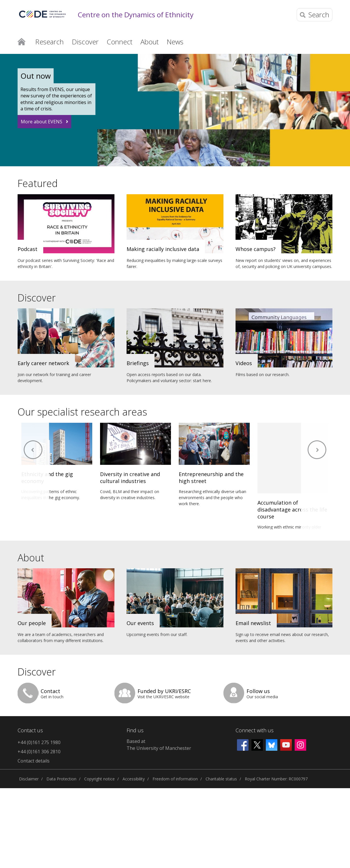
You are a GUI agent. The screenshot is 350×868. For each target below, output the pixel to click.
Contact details (34, 761)
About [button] (149, 42)
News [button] (175, 42)
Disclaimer (29, 779)
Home (21, 41)
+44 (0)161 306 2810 (39, 752)
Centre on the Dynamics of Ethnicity (136, 15)
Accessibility (134, 779)
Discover (37, 298)
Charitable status (221, 779)
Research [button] (49, 42)
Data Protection (61, 779)
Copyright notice (99, 779)
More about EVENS (42, 122)
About (31, 558)
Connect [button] (120, 42)
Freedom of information (175, 779)
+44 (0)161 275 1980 (39, 742)
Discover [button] (85, 42)
